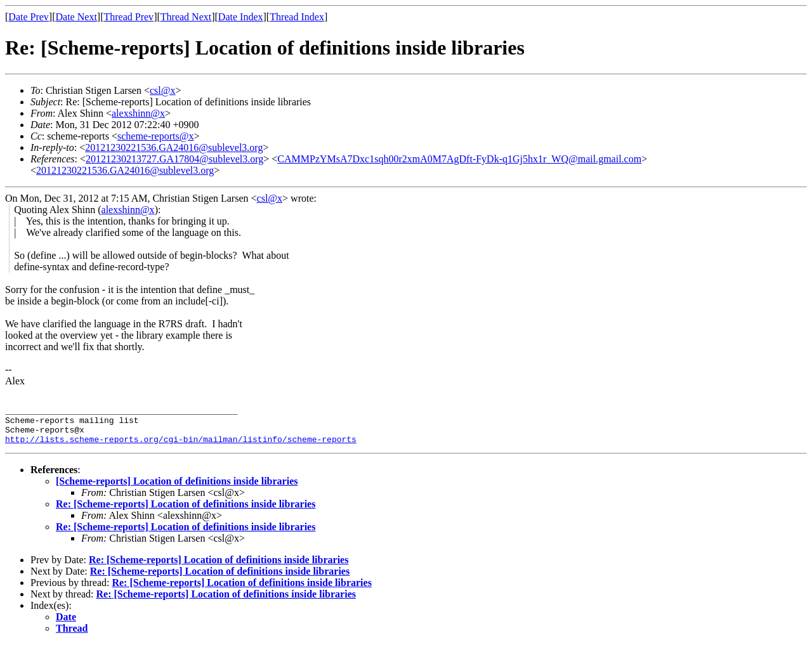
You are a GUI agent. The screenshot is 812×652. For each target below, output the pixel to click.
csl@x (163, 90)
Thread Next (186, 17)
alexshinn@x (138, 113)
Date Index (241, 17)
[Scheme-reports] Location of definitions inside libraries (177, 489)
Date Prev (29, 17)
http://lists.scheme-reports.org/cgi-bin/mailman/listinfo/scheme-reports (181, 447)
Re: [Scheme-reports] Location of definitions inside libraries (186, 512)
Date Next (76, 17)
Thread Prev (128, 17)
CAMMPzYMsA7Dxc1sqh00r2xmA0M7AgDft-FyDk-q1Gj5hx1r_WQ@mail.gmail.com (459, 159)
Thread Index (297, 17)
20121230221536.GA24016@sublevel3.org (174, 147)
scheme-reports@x (155, 136)
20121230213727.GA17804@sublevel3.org (174, 159)
